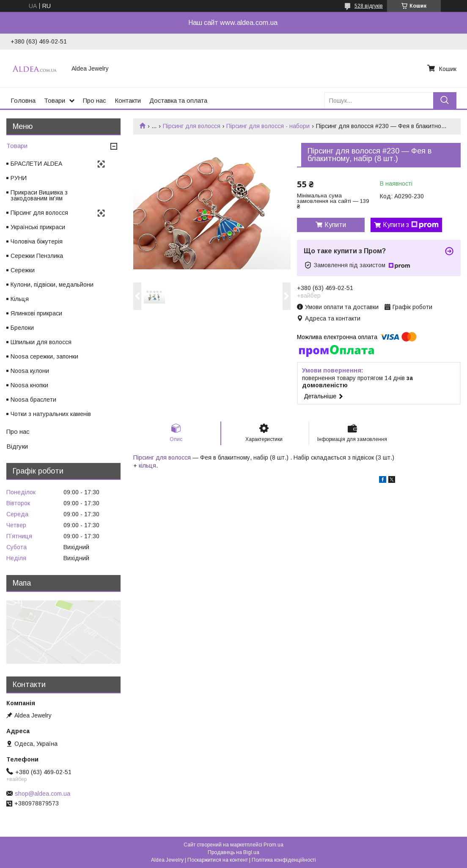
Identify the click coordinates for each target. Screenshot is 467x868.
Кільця (20, 299)
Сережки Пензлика (37, 256)
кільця (147, 465)
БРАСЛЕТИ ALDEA (36, 164)
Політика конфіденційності (284, 860)
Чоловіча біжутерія (37, 241)
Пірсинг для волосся (192, 126)
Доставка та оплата (178, 100)
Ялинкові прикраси (36, 313)
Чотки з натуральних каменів (51, 414)
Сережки (23, 270)
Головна (23, 100)
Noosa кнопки (29, 385)
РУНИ (19, 178)
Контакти (128, 100)
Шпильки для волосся (41, 342)
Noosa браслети (33, 400)
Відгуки (17, 446)
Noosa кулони (30, 371)
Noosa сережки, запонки (44, 356)
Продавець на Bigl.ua (233, 852)
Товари (55, 100)
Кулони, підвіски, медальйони (52, 285)
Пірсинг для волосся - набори (268, 126)
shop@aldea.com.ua (43, 794)
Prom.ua (273, 845)
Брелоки (22, 328)
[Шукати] (445, 100)
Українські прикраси (38, 227)
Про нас (95, 100)
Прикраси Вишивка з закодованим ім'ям (39, 195)
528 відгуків (369, 6)
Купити (335, 225)
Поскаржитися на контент (218, 860)
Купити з (411, 225)
